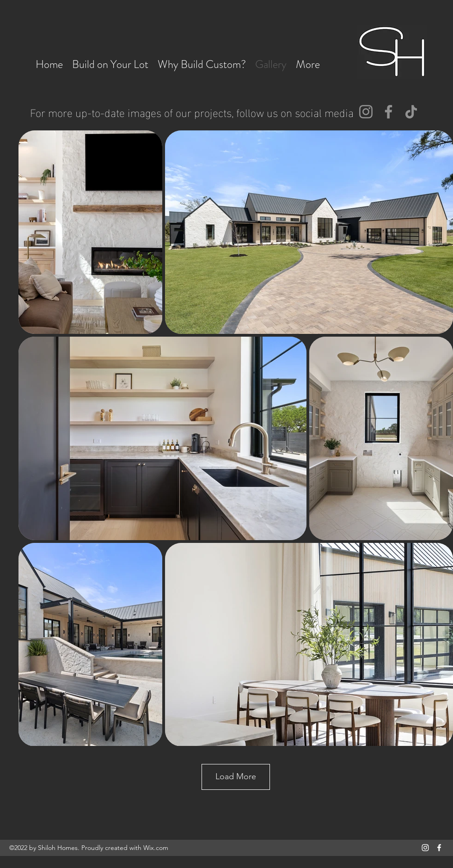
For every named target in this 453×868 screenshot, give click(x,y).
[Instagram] (366, 112)
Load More (236, 776)
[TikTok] (411, 112)
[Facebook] (389, 112)
